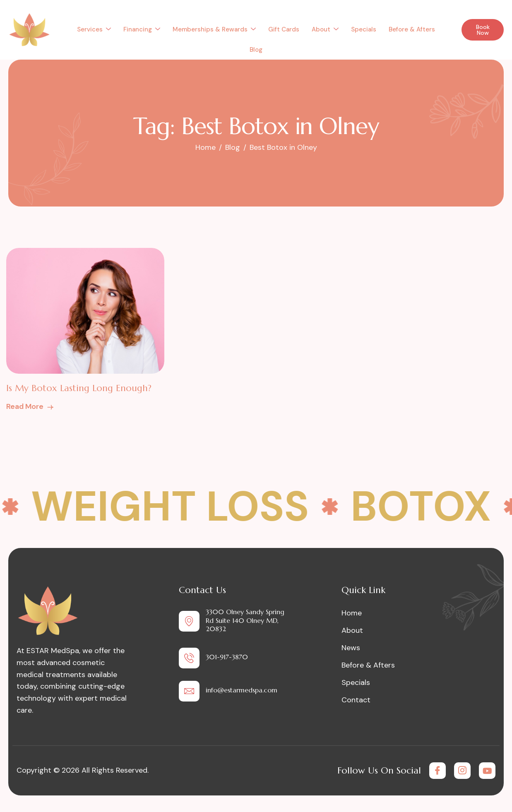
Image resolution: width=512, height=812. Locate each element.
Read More (30, 406)
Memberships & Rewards (214, 29)
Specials (364, 29)
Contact (356, 700)
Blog (256, 50)
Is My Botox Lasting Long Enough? (79, 388)
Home (352, 613)
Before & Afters (412, 29)
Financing (142, 29)
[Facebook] (437, 771)
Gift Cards (284, 29)
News (351, 648)
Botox (427, 507)
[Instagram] (462, 771)
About (325, 29)
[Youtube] (487, 771)
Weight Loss (176, 507)
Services (94, 29)
